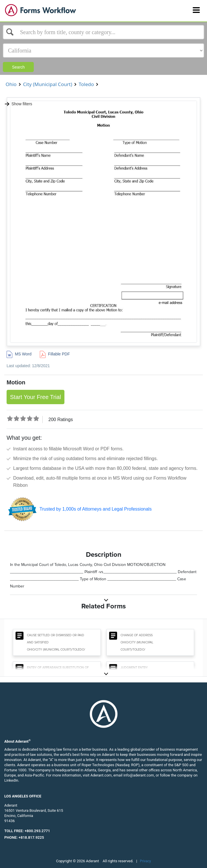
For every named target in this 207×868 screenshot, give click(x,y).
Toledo (86, 84)
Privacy (146, 861)
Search (18, 67)
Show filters (18, 104)
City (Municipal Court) (48, 84)
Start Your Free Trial (36, 397)
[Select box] (103, 32)
